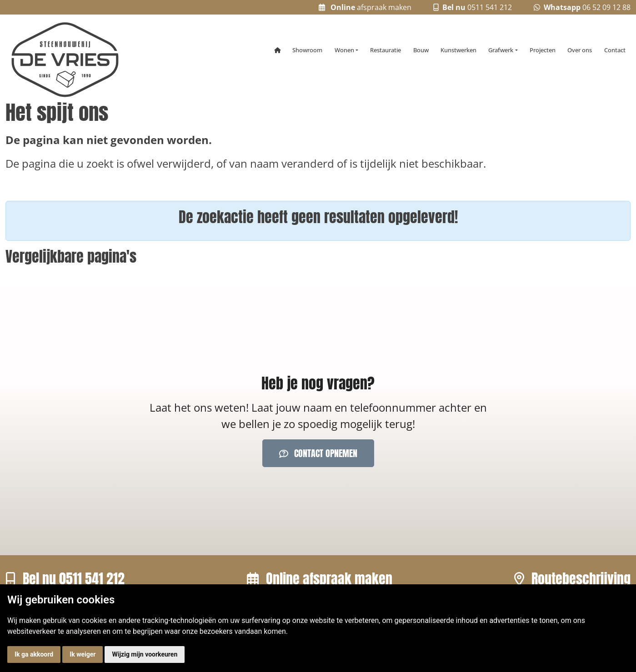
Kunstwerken (458, 50)
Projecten (543, 50)
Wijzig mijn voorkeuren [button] (145, 654)
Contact (615, 50)
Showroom (307, 50)
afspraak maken (365, 7)
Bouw (421, 50)
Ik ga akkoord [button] (34, 654)
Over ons (580, 50)
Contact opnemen (318, 453)
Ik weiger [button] (83, 654)
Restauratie (386, 50)
